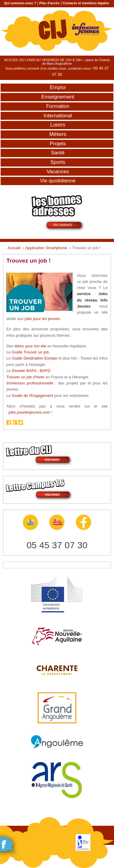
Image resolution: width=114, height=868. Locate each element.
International (58, 116)
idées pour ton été (30, 346)
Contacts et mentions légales (86, 3)
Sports (58, 162)
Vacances (58, 172)
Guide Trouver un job (30, 352)
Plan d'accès (49, 3)
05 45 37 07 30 (57, 545)
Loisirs (58, 125)
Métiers (58, 134)
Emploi (58, 87)
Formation (58, 106)
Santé (58, 153)
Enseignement (58, 97)
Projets (58, 144)
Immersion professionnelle (30, 383)
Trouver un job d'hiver (25, 377)
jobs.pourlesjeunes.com (29, 412)
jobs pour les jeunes (42, 319)
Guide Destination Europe (35, 358)
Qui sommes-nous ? (20, 3)
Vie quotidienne (58, 181)
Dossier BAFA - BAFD (31, 371)
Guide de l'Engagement (32, 396)
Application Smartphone (46, 248)
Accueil (14, 248)
